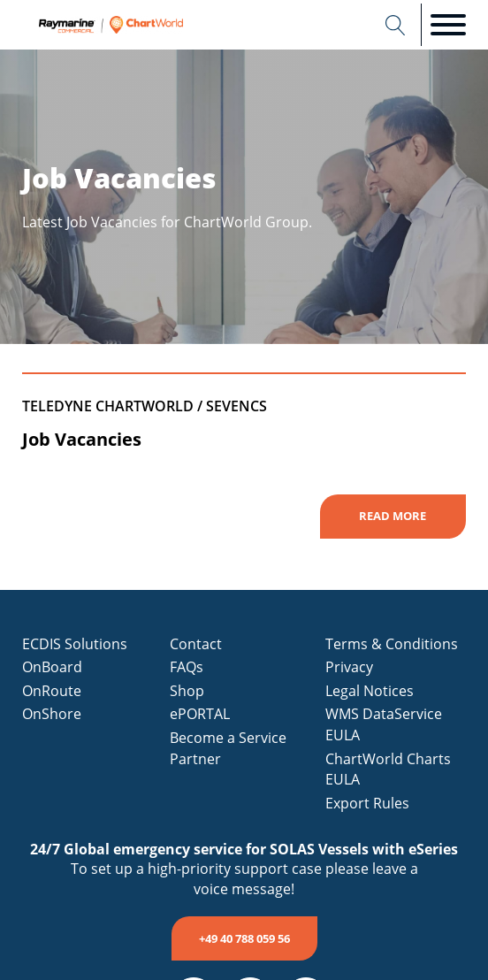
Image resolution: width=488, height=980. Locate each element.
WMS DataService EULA (384, 724)
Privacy (349, 667)
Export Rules (367, 803)
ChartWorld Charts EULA (388, 769)
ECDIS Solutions (75, 644)
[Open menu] (448, 25)
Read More (393, 516)
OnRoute (52, 691)
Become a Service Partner (228, 748)
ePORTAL (200, 714)
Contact (196, 644)
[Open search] (396, 25)
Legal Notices (370, 691)
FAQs (187, 667)
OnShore (52, 714)
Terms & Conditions (392, 644)
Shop (187, 691)
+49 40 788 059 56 (244, 938)
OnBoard (52, 667)
